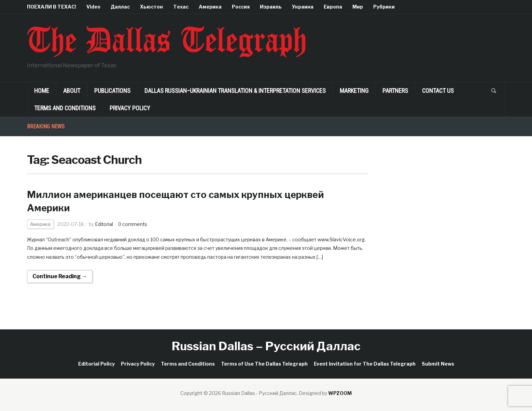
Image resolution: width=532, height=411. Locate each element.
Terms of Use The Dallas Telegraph (264, 364)
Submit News (438, 364)
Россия (241, 7)
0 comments (133, 224)
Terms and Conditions (65, 108)
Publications (112, 91)
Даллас (120, 7)
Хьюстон (151, 7)
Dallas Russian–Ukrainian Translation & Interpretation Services (235, 91)
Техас (181, 7)
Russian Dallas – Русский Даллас (266, 346)
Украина (303, 7)
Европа (333, 7)
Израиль (271, 7)
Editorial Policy (96, 364)
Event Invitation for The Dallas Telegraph (365, 364)
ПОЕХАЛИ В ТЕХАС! (52, 7)
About (72, 91)
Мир (358, 7)
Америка (210, 7)
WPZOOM (340, 393)
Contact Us (438, 91)
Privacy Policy (130, 108)
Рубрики (384, 7)
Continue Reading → (60, 276)
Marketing (354, 91)
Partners (395, 91)
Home (42, 91)
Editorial (104, 224)
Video (93, 7)
